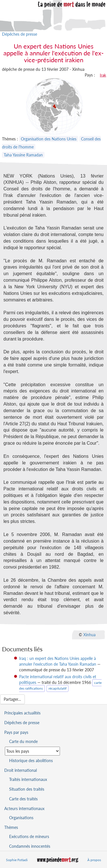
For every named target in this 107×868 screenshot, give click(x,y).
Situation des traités (27, 789)
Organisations (21, 818)
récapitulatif (57, 688)
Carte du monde (23, 741)
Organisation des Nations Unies (49, 139)
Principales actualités (22, 713)
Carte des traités (23, 799)
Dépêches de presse (20, 34)
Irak (103, 75)
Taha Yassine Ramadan (23, 155)
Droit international (21, 770)
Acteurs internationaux (24, 808)
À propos (94, 860)
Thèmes (11, 827)
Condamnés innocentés (30, 846)
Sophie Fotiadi (17, 860)
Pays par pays (16, 732)
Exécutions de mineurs (29, 836)
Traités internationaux (28, 779)
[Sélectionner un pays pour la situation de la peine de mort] (32, 751)
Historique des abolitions (31, 761)
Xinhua (89, 634)
